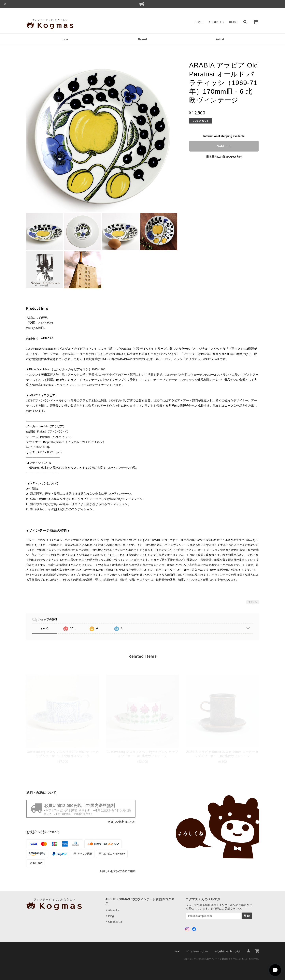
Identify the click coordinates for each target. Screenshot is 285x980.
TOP (177, 951)
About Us (216, 22)
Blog (233, 22)
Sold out (224, 146)
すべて (44, 628)
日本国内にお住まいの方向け (224, 157)
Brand (142, 39)
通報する (253, 602)
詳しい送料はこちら (123, 822)
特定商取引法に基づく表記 (228, 951)
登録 (247, 916)
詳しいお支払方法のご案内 (119, 871)
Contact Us (115, 922)
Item (65, 39)
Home (199, 22)
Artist (220, 39)
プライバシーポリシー (197, 951)
